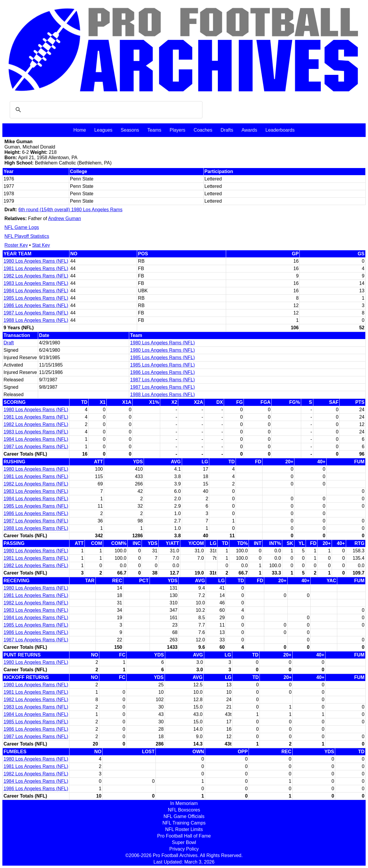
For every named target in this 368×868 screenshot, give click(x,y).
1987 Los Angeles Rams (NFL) (36, 313)
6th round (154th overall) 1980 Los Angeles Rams (70, 210)
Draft (9, 343)
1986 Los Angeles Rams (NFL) (36, 305)
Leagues (103, 130)
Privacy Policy (184, 849)
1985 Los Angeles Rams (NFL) (36, 298)
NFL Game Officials (184, 816)
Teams (154, 130)
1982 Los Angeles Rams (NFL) (36, 276)
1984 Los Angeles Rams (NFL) (36, 291)
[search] (105, 110)
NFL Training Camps (184, 823)
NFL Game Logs (22, 227)
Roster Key (16, 245)
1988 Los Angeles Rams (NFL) (36, 320)
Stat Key (41, 245)
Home (80, 130)
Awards (249, 130)
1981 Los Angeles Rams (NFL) (36, 268)
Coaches (203, 130)
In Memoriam (184, 803)
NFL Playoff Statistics (27, 236)
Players (177, 130)
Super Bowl (184, 842)
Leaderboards (280, 130)
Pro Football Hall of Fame (184, 836)
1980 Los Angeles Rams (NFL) (36, 261)
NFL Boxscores (184, 810)
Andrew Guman (65, 218)
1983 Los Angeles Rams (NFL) (36, 283)
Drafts (227, 130)
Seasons (130, 130)
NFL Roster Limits (184, 829)
